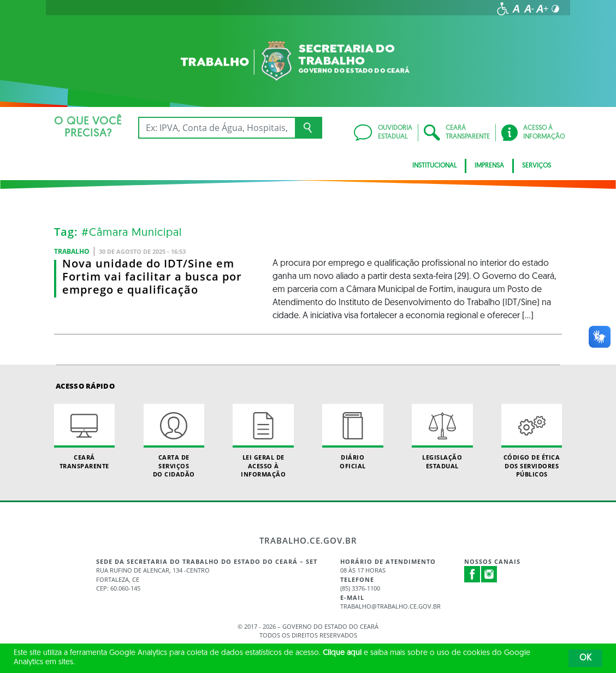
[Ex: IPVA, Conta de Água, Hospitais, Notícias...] (217, 128)
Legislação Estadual (442, 437)
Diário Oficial (353, 437)
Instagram (489, 574)
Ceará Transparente (84, 437)
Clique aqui (342, 653)
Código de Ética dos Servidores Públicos (532, 441)
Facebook (472, 574)
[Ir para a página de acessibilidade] (503, 9)
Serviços (537, 166)
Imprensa (489, 166)
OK (585, 658)
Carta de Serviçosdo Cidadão (174, 441)
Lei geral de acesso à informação (263, 441)
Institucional (434, 166)
